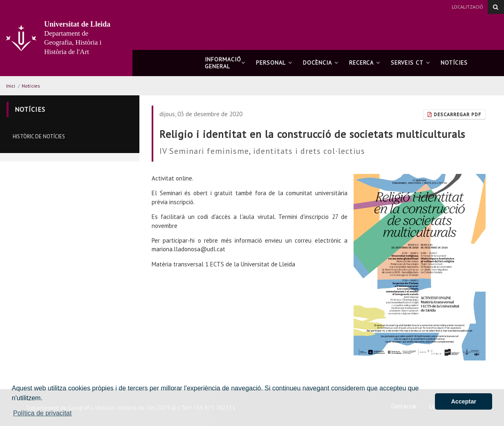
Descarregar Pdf (454, 114)
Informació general (225, 63)
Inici (11, 86)
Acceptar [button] (464, 401)
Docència (321, 63)
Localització (467, 7)
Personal (274, 63)
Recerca (365, 63)
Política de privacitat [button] (42, 413)
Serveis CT (410, 63)
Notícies (454, 63)
